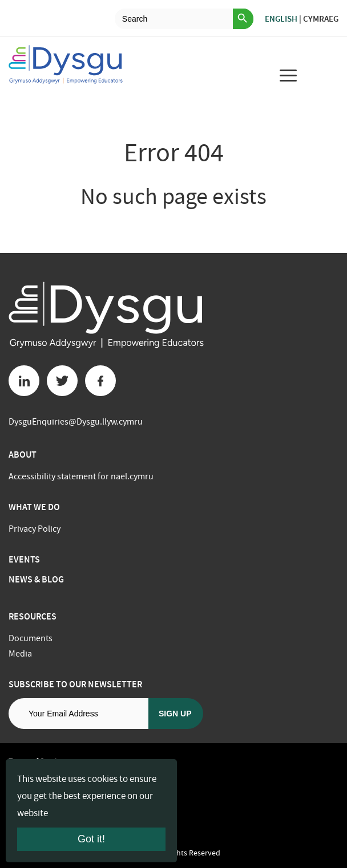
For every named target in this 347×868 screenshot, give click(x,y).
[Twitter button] (62, 381)
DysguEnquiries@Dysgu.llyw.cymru (76, 422)
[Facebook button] (100, 381)
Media (20, 654)
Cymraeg (321, 19)
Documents (31, 638)
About (23, 455)
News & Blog (36, 579)
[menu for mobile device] (288, 75)
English (281, 19)
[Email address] (78, 714)
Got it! (91, 839)
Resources (33, 616)
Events (24, 559)
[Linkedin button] (24, 381)
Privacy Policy (35, 529)
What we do (34, 507)
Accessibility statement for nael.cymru (81, 476)
